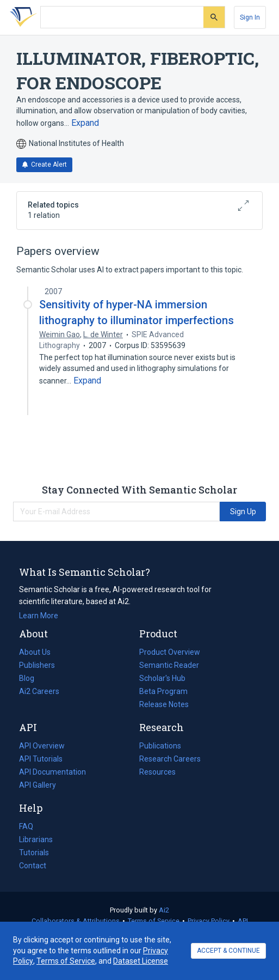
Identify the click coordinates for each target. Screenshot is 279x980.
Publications (160, 746)
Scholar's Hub (162, 678)
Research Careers (170, 759)
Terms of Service (154, 921)
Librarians (36, 839)
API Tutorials (41, 759)
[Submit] (214, 17)
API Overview (42, 746)
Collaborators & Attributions (76, 921)
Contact (33, 866)
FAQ (26, 826)
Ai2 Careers (39, 691)
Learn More (39, 616)
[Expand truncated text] (85, 123)
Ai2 (164, 910)
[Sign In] (250, 17)
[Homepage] (21, 17)
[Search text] (122, 17)
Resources (157, 772)
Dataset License (141, 961)
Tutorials (34, 853)
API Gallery (38, 785)
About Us (35, 652)
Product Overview (170, 652)
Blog (31, 678)
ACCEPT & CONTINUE (228, 951)
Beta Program (163, 691)
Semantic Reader (169, 665)
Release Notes (164, 704)
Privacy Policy (209, 921)
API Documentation (52, 772)
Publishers (37, 665)
